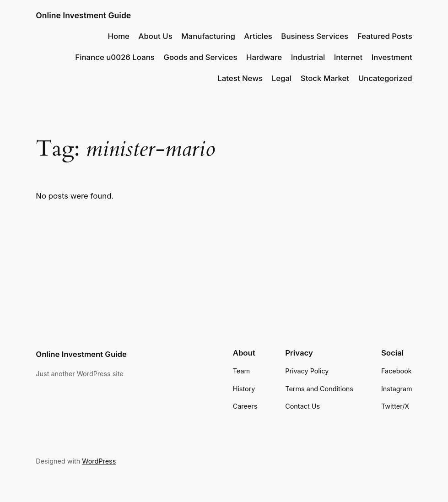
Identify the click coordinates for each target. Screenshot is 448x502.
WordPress (99, 461)
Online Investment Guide (83, 15)
